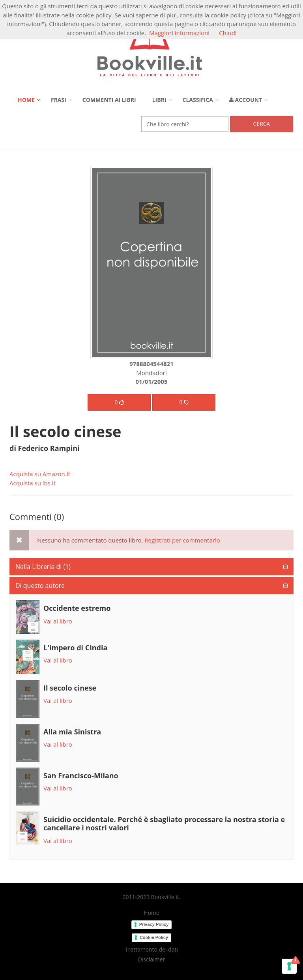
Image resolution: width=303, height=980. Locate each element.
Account (246, 100)
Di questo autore (40, 586)
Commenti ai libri (109, 100)
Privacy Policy (154, 924)
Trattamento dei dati (151, 950)
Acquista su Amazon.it (40, 474)
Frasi (59, 100)
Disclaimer (151, 959)
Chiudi (228, 33)
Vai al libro (58, 621)
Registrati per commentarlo (182, 540)
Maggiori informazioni (179, 33)
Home (26, 100)
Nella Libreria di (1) (43, 567)
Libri (159, 100)
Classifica (198, 100)
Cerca (262, 124)
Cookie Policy (154, 937)
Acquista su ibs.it (33, 483)
